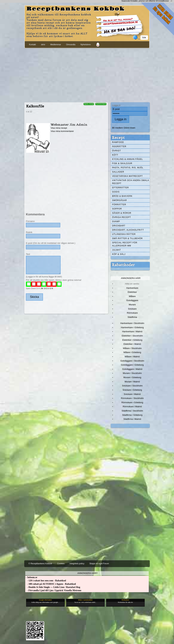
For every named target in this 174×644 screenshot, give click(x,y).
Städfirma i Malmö (132, 419)
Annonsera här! (131, 278)
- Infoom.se (31, 577)
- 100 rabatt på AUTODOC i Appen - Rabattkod (51, 584)
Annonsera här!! (87, 573)
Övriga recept (122, 217)
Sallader (118, 172)
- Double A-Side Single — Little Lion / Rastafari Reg (53, 587)
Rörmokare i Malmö (132, 407)
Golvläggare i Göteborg (132, 365)
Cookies (61, 564)
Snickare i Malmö (132, 394)
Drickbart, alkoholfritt (128, 230)
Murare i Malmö (132, 382)
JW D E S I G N (47, 288)
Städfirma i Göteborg (132, 415)
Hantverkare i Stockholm (132, 323)
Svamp (116, 221)
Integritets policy (77, 564)
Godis (116, 192)
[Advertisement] (87, 75)
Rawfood (118, 142)
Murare (132, 305)
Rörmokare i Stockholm (132, 398)
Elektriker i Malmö (132, 344)
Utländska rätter (124, 234)
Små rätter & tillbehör (127, 238)
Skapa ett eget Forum (99, 564)
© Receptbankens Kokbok (40, 564)
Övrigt (117, 151)
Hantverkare (132, 288)
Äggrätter (119, 146)
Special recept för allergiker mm (125, 244)
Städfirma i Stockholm (132, 411)
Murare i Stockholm (132, 373)
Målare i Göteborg (132, 352)
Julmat (117, 250)
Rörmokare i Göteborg (132, 402)
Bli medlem (118, 128)
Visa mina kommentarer (62, 131)
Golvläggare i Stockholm (132, 361)
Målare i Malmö (132, 357)
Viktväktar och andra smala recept (131, 182)
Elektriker (132, 292)
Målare (132, 296)
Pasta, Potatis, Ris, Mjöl (128, 168)
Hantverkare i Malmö (132, 331)
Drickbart (119, 226)
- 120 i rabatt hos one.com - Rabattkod (46, 581)
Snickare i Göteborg (132, 390)
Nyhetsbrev (86, 45)
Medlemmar (56, 45)
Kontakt (32, 45)
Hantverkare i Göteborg (132, 327)
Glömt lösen (129, 128)
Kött (115, 155)
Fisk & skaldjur (122, 163)
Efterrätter (120, 188)
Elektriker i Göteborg (132, 340)
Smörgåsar (119, 200)
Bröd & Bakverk (122, 196)
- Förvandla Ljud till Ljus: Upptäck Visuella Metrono (53, 590)
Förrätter (119, 205)
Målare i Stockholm (132, 348)
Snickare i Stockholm (132, 386)
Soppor (117, 209)
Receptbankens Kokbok (76, 9)
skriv (43, 45)
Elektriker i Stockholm (132, 336)
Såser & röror (122, 213)
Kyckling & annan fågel (127, 159)
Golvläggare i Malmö (132, 369)
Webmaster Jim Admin (69, 125)
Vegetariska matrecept (127, 176)
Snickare (132, 309)
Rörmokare (132, 313)
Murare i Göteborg (132, 377)
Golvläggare (132, 300)
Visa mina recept (59, 128)
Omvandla (71, 45)
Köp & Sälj (119, 254)
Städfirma (132, 317)
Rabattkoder (123, 265)
